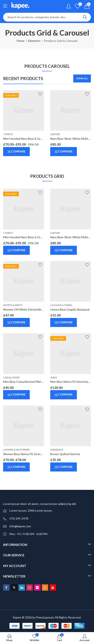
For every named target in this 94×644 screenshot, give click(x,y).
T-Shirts (8, 134)
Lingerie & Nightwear (16, 450)
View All (82, 78)
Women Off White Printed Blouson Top (29, 309)
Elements (34, 41)
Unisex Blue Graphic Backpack (70, 309)
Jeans (54, 377)
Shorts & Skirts (13, 305)
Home (21, 41)
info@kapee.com (20, 526)
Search (85, 17)
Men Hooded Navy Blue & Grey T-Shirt (28, 139)
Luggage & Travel (61, 305)
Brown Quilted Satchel (65, 454)
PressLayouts (45, 617)
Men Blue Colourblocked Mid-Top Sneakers (31, 382)
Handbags (57, 450)
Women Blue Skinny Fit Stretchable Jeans (30, 454)
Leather (55, 134)
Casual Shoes (11, 377)
